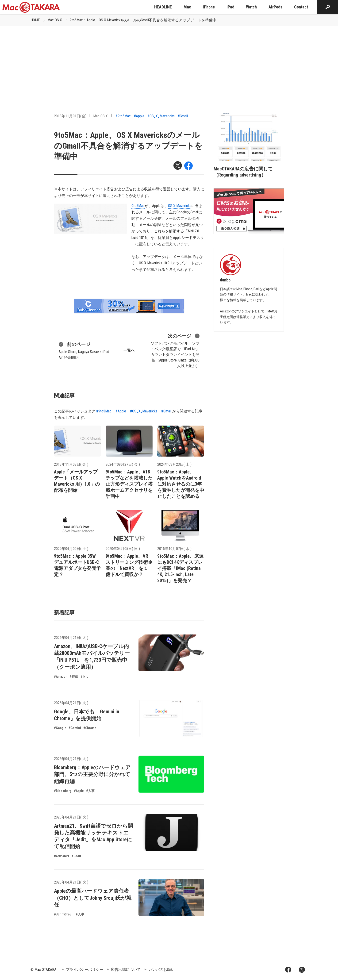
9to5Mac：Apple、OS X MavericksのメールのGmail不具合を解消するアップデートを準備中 (143, 20)
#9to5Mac (123, 116)
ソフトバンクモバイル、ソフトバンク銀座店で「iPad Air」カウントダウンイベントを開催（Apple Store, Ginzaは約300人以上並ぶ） (175, 350)
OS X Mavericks (180, 206)
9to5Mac (138, 206)
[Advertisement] (169, 61)
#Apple (139, 116)
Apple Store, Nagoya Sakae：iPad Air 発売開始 (84, 350)
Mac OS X (55, 20)
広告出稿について (126, 970)
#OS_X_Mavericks (161, 116)
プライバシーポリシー (84, 970)
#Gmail (183, 116)
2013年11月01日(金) (70, 116)
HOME (35, 20)
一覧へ (129, 350)
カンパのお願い (161, 970)
